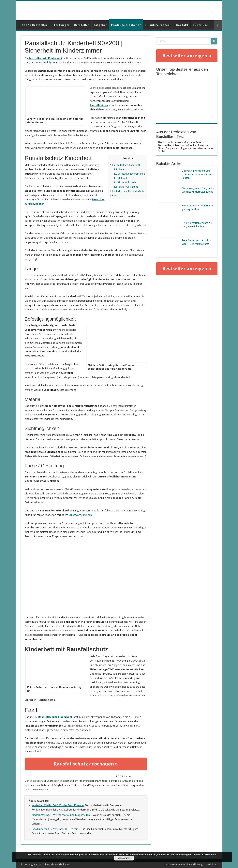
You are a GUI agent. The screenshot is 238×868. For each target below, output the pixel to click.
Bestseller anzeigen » (187, 56)
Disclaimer (212, 865)
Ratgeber (100, 25)
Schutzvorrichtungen (80, 515)
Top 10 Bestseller (34, 25)
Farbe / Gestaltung (126, 187)
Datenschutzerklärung (190, 865)
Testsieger (61, 25)
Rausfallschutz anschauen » (86, 764)
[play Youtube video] (86, 577)
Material (120, 178)
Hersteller (82, 25)
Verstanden (124, 858)
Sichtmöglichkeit (125, 183)
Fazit (114, 196)
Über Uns (200, 25)
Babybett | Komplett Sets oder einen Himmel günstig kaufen (197, 174)
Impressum (170, 865)
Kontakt (181, 25)
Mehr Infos (211, 855)
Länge (119, 169)
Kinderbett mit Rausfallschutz (127, 191)
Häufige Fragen (157, 25)
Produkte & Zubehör (126, 25)
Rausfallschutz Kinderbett (45, 58)
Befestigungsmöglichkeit (129, 174)
